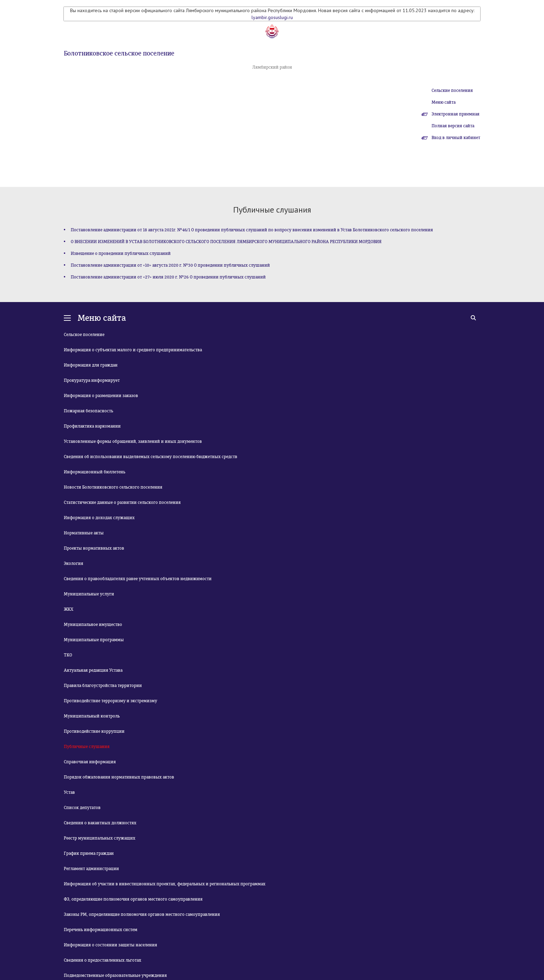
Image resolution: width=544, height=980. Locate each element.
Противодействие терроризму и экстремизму (110, 701)
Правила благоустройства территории (103, 686)
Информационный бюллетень (95, 472)
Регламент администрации (91, 869)
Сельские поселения (452, 91)
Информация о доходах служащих (99, 518)
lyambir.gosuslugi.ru (272, 17)
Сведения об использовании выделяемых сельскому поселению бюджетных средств (151, 457)
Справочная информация (90, 762)
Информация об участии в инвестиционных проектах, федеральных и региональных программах (165, 884)
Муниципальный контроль (92, 716)
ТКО (68, 655)
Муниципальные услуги (89, 594)
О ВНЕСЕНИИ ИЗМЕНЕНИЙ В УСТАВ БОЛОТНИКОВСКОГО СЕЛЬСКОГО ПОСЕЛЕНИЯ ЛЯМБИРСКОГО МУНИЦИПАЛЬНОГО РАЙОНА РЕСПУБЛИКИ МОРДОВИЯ (226, 242)
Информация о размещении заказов (101, 396)
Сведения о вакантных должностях (100, 823)
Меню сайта (444, 102)
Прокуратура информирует (92, 380)
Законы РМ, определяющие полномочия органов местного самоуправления (142, 914)
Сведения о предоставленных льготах (103, 960)
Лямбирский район (272, 67)
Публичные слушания (87, 747)
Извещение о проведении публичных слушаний (121, 253)
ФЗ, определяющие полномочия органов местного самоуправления (133, 899)
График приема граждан (89, 853)
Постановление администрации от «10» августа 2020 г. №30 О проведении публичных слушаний (170, 265)
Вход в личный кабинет (456, 138)
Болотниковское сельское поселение (119, 53)
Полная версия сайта (453, 126)
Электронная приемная (456, 114)
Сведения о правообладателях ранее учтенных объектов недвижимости (138, 579)
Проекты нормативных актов (94, 548)
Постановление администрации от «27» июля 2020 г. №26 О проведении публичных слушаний (168, 277)
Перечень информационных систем (101, 930)
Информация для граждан (91, 365)
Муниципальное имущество (93, 625)
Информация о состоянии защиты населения (110, 945)
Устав (69, 792)
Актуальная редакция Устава (93, 670)
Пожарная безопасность (88, 411)
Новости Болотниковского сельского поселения (113, 487)
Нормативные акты (84, 533)
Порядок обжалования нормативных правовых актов (119, 777)
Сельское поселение (84, 335)
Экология (74, 564)
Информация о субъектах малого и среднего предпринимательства (133, 350)
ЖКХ (69, 609)
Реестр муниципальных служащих (100, 838)
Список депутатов (82, 808)
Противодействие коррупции (94, 731)
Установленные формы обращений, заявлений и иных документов (133, 441)
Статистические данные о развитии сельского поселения (122, 502)
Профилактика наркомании (92, 426)
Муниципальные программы (94, 640)
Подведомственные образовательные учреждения (115, 975)
